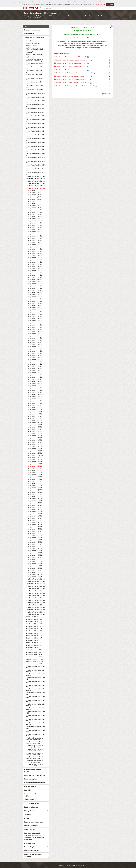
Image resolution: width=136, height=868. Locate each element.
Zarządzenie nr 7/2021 (34, 201)
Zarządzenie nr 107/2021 (35, 418)
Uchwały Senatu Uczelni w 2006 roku (35, 167)
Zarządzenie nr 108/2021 (35, 421)
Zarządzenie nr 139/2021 (35, 488)
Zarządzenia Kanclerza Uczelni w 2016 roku (35, 703)
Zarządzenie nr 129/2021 (35, 466)
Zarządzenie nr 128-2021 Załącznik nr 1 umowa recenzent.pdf (72, 58)
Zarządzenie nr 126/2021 (35, 460)
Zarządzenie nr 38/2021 (35, 269)
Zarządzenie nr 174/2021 (35, 564)
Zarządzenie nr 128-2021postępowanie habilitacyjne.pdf (71, 55)
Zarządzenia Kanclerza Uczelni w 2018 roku (35, 695)
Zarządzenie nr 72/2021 (35, 342)
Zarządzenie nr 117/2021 (35, 440)
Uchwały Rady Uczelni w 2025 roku (34, 65)
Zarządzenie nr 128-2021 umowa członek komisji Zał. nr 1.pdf (72, 74)
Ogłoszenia (28, 812)
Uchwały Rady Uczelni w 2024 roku (34, 69)
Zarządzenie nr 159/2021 (35, 531)
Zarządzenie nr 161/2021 (35, 536)
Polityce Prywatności (99, 5)
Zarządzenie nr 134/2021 (35, 477)
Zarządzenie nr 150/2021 (35, 512)
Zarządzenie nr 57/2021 (35, 310)
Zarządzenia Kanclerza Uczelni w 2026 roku (35, 665)
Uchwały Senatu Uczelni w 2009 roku (35, 156)
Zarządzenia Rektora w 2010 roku (36, 601)
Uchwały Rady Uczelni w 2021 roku (34, 81)
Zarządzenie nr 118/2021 (35, 442)
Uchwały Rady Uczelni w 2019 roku (34, 88)
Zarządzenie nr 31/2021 (35, 253)
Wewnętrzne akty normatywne (68, 16)
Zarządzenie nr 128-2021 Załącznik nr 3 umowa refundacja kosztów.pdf (75, 84)
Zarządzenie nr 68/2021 (35, 334)
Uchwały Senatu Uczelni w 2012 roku (35, 145)
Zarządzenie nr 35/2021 (35, 262)
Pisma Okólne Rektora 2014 (34, 643)
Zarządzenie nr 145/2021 (35, 501)
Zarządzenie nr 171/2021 (35, 557)
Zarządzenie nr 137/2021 (35, 483)
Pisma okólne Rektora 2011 (34, 650)
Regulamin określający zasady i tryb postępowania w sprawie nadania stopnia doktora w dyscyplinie (34, 48)
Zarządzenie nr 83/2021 (35, 366)
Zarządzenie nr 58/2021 (35, 312)
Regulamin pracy (30, 55)
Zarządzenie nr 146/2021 (35, 503)
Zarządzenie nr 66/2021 (35, 329)
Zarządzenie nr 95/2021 (35, 392)
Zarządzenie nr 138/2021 (35, 486)
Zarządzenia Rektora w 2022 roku (36, 184)
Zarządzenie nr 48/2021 (35, 290)
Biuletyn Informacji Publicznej (46, 16)
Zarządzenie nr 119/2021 (35, 444)
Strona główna (28, 16)
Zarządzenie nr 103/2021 (35, 410)
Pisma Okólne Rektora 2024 (34, 619)
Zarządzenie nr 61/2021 (35, 319)
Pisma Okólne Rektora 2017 (34, 636)
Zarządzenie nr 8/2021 (34, 204)
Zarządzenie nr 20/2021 (35, 230)
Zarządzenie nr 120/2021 (35, 447)
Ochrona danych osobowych (33, 845)
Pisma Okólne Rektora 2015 (34, 641)
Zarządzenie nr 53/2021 (35, 301)
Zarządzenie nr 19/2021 (35, 227)
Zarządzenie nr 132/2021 (35, 473)
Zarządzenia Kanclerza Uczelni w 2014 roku (35, 710)
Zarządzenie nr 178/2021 (35, 572)
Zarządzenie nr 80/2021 (35, 360)
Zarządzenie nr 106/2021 (35, 416)
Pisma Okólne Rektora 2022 (34, 624)
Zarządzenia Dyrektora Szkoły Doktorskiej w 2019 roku (34, 763)
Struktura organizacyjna (32, 801)
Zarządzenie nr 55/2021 (35, 306)
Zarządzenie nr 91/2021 (35, 384)
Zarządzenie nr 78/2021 (35, 355)
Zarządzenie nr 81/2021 (35, 362)
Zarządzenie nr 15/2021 (35, 219)
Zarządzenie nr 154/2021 (35, 520)
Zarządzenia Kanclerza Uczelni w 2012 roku (35, 718)
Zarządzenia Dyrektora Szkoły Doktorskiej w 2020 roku (34, 759)
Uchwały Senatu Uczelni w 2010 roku (35, 152)
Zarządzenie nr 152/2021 (35, 516)
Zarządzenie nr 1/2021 (34, 188)
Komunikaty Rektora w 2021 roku (35, 659)
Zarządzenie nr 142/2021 (35, 494)
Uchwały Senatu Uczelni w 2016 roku (35, 130)
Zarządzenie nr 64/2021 (35, 325)
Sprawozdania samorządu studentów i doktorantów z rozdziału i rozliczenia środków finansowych (34, 834)
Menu (26, 24)
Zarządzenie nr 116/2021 (35, 438)
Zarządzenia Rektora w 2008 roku (36, 605)
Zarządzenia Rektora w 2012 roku (36, 596)
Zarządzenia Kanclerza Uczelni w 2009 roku (35, 729)
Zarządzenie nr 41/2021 (35, 275)
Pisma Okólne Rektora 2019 (34, 631)
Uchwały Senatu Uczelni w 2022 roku (35, 107)
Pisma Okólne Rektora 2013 (34, 645)
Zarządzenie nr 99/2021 (35, 401)
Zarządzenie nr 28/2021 (35, 247)
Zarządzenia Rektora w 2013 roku (36, 593)
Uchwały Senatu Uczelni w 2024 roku (35, 99)
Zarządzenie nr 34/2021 (35, 260)
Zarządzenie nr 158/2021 (35, 529)
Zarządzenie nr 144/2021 (35, 499)
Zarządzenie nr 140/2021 (35, 490)
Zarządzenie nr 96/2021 (35, 395)
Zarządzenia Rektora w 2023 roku (36, 181)
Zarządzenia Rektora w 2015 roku (36, 589)
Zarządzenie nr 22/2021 (35, 234)
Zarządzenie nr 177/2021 (35, 570)
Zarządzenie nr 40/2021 (35, 273)
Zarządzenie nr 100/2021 (35, 403)
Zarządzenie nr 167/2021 (35, 549)
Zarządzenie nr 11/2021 (35, 210)
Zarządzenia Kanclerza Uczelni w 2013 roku (35, 714)
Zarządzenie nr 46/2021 (35, 286)
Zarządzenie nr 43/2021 (35, 279)
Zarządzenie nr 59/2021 (35, 314)
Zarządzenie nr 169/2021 (35, 553)
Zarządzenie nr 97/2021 (35, 397)
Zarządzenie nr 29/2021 (35, 249)
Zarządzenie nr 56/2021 (35, 308)
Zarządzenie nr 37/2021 (35, 266)
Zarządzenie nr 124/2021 (35, 455)
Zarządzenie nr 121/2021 (35, 449)
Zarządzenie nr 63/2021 (35, 323)
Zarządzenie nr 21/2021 (35, 232)
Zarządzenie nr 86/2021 (35, 373)
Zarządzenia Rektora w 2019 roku (36, 579)
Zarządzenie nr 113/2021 (35, 431)
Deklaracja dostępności (32, 848)
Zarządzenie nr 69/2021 (35, 336)
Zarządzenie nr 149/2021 (35, 510)
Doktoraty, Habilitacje (31, 824)
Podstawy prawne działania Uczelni (33, 768)
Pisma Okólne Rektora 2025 (34, 617)
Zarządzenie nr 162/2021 (35, 538)
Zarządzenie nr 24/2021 (35, 238)
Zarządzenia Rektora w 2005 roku (36, 612)
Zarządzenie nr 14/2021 (35, 217)
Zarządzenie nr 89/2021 (35, 379)
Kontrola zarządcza (30, 777)
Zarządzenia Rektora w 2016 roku (36, 586)
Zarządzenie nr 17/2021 (35, 223)
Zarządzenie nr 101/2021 (35, 405)
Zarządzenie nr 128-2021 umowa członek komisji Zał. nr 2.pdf (72, 77)
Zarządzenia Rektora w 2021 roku (92, 16)
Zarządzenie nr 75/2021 (35, 349)
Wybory (26, 816)
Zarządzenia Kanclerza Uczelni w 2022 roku (35, 680)
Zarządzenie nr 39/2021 (35, 271)
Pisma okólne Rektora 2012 (34, 648)
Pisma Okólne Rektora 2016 (34, 638)
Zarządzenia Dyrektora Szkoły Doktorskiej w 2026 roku (34, 737)
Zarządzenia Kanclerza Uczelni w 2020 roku (35, 688)
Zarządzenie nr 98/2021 (35, 399)
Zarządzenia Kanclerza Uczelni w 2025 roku (35, 669)
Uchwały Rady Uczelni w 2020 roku (34, 84)
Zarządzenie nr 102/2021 (35, 408)
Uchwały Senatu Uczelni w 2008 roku (35, 160)
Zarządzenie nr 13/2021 (35, 214)
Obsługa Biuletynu (30, 809)
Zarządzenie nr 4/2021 (34, 195)
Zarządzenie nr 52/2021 (35, 299)
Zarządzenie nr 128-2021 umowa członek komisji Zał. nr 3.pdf (72, 81)
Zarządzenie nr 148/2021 (35, 507)
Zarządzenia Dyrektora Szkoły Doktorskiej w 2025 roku (34, 740)
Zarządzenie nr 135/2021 (35, 479)
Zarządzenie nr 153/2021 (35, 518)
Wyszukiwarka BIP (30, 841)
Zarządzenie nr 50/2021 (35, 295)
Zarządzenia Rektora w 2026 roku (36, 174)
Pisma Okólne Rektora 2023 (34, 622)
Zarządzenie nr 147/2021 (35, 505)
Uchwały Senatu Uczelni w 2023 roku (35, 103)
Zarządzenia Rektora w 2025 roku (36, 177)
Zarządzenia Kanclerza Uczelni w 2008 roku (35, 733)
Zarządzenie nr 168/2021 (35, 551)
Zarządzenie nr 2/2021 (34, 190)
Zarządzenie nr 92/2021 (35, 386)
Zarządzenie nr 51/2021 (35, 297)
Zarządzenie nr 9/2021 (34, 206)
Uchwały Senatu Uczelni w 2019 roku (35, 118)
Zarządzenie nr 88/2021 (35, 377)
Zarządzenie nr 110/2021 (35, 425)
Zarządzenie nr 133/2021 (35, 475)
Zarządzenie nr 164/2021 (35, 542)
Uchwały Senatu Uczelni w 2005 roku (35, 171)
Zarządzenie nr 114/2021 (35, 434)
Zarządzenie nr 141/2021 (35, 492)
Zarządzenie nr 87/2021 (35, 375)
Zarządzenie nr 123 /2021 (35, 453)
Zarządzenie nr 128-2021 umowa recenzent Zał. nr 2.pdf (71, 64)
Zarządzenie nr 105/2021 (35, 414)
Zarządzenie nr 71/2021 (35, 340)
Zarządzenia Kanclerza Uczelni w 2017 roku (35, 699)
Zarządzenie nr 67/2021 (35, 332)
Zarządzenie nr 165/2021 (35, 544)
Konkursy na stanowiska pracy (34, 820)
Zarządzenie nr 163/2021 (35, 540)
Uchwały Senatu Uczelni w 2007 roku (35, 164)
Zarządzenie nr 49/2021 (35, 292)
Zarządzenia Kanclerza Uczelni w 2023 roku (35, 676)
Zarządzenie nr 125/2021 (35, 457)
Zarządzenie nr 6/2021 (34, 199)
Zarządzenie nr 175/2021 (35, 566)
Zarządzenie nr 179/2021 (35, 575)
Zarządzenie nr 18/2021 (35, 225)
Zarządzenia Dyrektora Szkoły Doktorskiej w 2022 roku (34, 752)
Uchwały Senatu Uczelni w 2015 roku (35, 133)
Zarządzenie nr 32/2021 (35, 256)
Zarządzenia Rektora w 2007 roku (35, 608)
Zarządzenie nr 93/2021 (35, 388)
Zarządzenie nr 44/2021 (35, 282)
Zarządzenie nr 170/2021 (35, 555)
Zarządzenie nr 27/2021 (35, 245)
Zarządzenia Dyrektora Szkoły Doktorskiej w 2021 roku (34, 756)
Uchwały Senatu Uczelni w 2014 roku (35, 137)
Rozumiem (110, 5)
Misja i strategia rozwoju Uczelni (35, 773)
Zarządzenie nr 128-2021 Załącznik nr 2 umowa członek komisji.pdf (74, 71)
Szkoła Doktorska (30, 827)
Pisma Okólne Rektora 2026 (34, 615)
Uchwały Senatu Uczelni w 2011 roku (35, 149)
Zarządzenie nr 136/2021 (35, 481)
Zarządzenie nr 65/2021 (35, 327)
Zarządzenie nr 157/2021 (35, 527)
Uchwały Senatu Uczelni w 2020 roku (35, 115)
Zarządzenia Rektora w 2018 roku (36, 582)
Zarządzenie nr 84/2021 (35, 368)
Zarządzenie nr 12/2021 (35, 212)
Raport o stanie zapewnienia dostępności (33, 853)
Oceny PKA (28, 788)
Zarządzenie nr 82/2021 (35, 364)
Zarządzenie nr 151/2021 (35, 514)
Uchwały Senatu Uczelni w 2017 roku (35, 126)
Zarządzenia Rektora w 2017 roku (35, 584)
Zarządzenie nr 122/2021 (35, 451)
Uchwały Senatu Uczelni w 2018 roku (35, 122)
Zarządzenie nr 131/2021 (35, 470)
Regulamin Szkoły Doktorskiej (34, 53)
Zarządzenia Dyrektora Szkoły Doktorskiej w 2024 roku (34, 744)
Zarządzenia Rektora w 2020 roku (36, 577)
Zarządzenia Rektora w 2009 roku (36, 603)
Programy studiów (30, 784)
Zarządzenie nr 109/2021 (35, 423)
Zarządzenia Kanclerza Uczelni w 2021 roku (35, 684)
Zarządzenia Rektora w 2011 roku (36, 598)
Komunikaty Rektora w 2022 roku (35, 657)
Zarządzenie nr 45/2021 (35, 284)
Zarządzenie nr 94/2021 (35, 390)
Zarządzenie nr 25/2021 (35, 240)
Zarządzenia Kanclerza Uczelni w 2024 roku (35, 672)
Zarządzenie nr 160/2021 (35, 533)
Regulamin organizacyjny (33, 41)
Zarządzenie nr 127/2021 (35, 462)
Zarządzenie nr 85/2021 (35, 371)
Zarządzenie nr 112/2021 (35, 429)
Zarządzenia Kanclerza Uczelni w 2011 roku (35, 722)
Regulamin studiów (31, 44)
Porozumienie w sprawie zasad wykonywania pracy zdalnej (35, 58)
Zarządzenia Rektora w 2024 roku (36, 179)
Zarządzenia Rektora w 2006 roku (36, 610)
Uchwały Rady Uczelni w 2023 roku (34, 73)
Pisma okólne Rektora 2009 (34, 652)
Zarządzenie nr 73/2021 (35, 345)
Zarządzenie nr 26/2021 (35, 243)
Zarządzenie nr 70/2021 (35, 338)
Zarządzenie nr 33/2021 (35, 258)
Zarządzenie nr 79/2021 (35, 358)
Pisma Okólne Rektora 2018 (34, 634)
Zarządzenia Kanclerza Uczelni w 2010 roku (35, 725)
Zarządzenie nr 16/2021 (35, 221)
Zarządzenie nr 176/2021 (35, 568)
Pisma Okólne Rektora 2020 (34, 629)
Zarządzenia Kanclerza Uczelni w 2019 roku (35, 691)
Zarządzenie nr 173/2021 (35, 562)
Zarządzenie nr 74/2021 (35, 347)
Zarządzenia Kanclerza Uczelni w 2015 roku (35, 706)
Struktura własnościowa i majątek (32, 793)
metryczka (107, 92)
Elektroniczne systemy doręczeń (34, 781)
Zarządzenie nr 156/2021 (35, 525)
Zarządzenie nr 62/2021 (35, 321)
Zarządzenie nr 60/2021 (35, 316)
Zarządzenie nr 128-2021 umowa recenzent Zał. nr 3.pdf (71, 68)
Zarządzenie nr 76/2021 (35, 351)
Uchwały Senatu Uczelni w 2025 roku (35, 96)
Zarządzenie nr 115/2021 (35, 436)
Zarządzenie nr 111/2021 (35, 427)
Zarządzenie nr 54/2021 (35, 303)
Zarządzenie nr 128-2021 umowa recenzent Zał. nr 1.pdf (71, 61)
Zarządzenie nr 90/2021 (35, 381)
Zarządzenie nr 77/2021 (35, 353)
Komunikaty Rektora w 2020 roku (35, 662)
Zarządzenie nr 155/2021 (35, 523)
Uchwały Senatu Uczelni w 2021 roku (35, 111)
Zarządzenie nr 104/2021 (35, 412)
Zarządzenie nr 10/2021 (35, 208)
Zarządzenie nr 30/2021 (35, 251)
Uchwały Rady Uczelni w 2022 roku (34, 77)
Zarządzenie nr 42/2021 (35, 277)
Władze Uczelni (29, 32)
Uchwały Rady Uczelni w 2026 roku (34, 62)
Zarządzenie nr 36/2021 (35, 264)
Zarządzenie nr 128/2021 (32, 18)
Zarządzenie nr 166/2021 (35, 546)
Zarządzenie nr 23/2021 (35, 236)
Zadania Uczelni (29, 798)
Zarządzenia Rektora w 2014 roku (36, 591)
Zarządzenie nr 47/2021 (35, 288)
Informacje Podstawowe (32, 28)
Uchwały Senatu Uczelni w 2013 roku (35, 141)
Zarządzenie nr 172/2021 (35, 559)
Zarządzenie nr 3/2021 (34, 193)
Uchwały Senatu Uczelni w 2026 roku (35, 92)
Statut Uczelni (30, 39)
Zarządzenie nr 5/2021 (34, 197)
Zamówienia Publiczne (31, 805)
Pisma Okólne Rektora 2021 (34, 626)
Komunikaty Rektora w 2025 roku (35, 655)
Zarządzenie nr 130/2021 (35, 468)
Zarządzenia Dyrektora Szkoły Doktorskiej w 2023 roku (34, 748)
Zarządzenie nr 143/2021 (35, 497)
